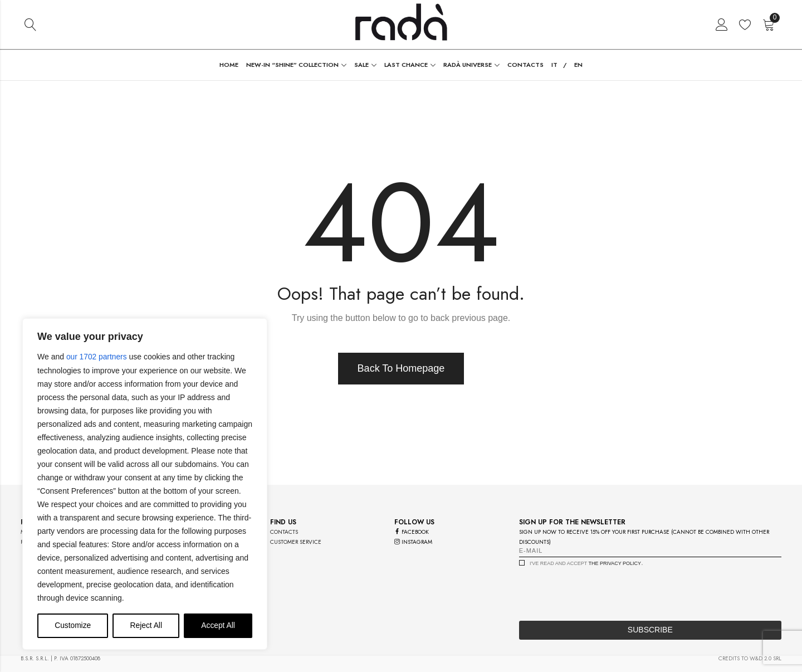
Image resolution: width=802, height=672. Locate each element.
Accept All (218, 626)
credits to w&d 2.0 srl (750, 658)
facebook (412, 532)
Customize (73, 626)
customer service (296, 542)
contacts (284, 532)
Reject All (146, 626)
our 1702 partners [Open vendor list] (97, 357)
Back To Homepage (401, 368)
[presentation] (604, 591)
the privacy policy (615, 563)
